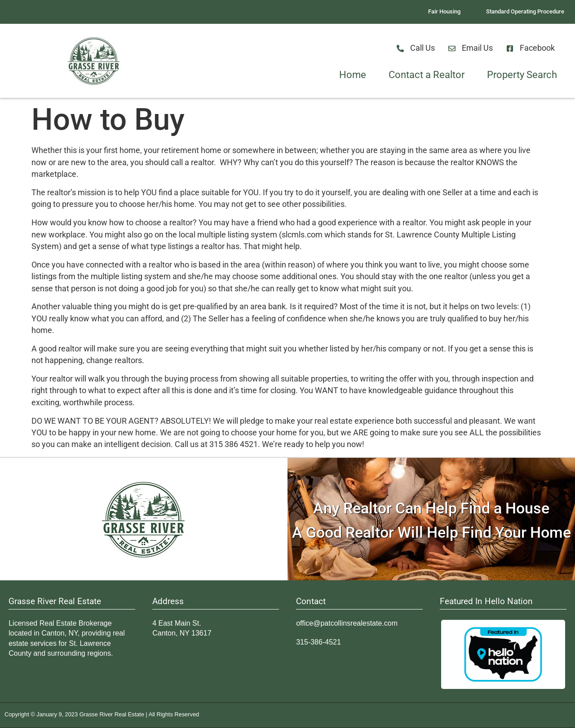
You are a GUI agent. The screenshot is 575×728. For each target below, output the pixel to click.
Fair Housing (444, 11)
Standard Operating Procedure (525, 11)
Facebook (537, 48)
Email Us (477, 48)
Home (353, 75)
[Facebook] (510, 48)
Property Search (522, 75)
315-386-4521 (318, 642)
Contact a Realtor (427, 75)
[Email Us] (452, 48)
